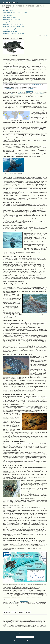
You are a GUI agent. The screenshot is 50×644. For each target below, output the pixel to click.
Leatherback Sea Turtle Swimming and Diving (12, 19)
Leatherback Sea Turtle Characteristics (11, 14)
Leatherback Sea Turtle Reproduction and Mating (13, 25)
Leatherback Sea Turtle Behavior (10, 17)
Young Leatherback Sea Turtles (9, 30)
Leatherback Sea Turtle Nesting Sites (10, 28)
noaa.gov (19, 92)
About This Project (20, 634)
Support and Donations (29, 634)
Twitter (14, 612)
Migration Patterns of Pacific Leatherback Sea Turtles (14, 33)
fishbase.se (28, 92)
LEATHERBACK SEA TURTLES (9, 10)
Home (37, 35)
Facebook (7, 612)
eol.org (40, 92)
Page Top (45, 617)
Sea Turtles (45, 35)
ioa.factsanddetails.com (36, 85)
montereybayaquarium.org (39, 94)
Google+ (21, 612)
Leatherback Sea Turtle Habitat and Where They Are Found (15, 12)
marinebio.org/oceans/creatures (13, 95)
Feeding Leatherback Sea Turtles (10, 23)
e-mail (28, 612)
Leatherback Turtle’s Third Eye (9, 16)
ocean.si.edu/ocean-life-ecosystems (16, 94)
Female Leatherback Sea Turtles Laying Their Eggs (13, 26)
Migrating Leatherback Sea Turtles (10, 32)
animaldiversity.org (30, 91)
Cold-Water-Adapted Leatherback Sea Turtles (12, 21)
